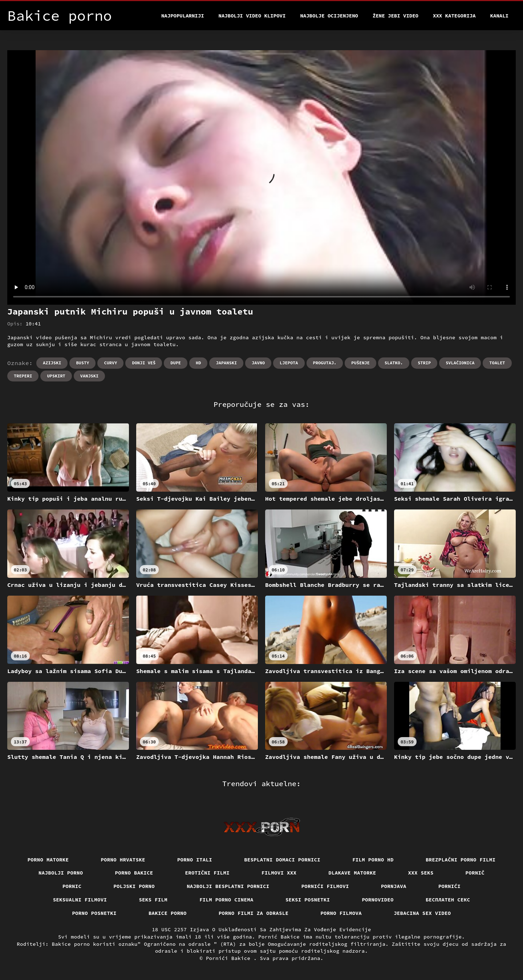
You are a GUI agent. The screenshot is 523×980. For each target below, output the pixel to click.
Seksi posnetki (308, 900)
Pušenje (360, 363)
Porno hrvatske (123, 860)
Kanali (499, 16)
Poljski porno (134, 886)
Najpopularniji (183, 16)
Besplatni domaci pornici (282, 860)
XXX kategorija (454, 16)
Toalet (497, 363)
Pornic (72, 886)
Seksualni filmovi (80, 900)
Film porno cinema (226, 900)
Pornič (475, 873)
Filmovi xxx (279, 873)
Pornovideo (378, 900)
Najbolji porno (61, 873)
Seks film (153, 900)
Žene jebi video (396, 16)
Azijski (52, 363)
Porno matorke (48, 860)
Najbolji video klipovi (252, 16)
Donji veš (144, 363)
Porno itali (195, 860)
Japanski (226, 363)
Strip (424, 363)
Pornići (449, 886)
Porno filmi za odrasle (254, 913)
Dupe (176, 363)
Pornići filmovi (325, 886)
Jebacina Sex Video (422, 913)
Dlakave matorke (352, 873)
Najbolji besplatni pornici (228, 886)
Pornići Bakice (230, 958)
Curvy (110, 363)
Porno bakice (134, 873)
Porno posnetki (94, 913)
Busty (82, 363)
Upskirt (56, 376)
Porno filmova (341, 913)
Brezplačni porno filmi (461, 860)
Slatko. (394, 363)
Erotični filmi (208, 873)
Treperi (23, 376)
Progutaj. (325, 363)
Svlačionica (460, 363)
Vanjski (89, 376)
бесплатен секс (448, 900)
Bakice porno (168, 913)
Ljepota (289, 363)
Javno (258, 363)
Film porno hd (373, 860)
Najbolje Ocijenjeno (329, 16)
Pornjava (394, 886)
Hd (198, 363)
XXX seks (421, 873)
